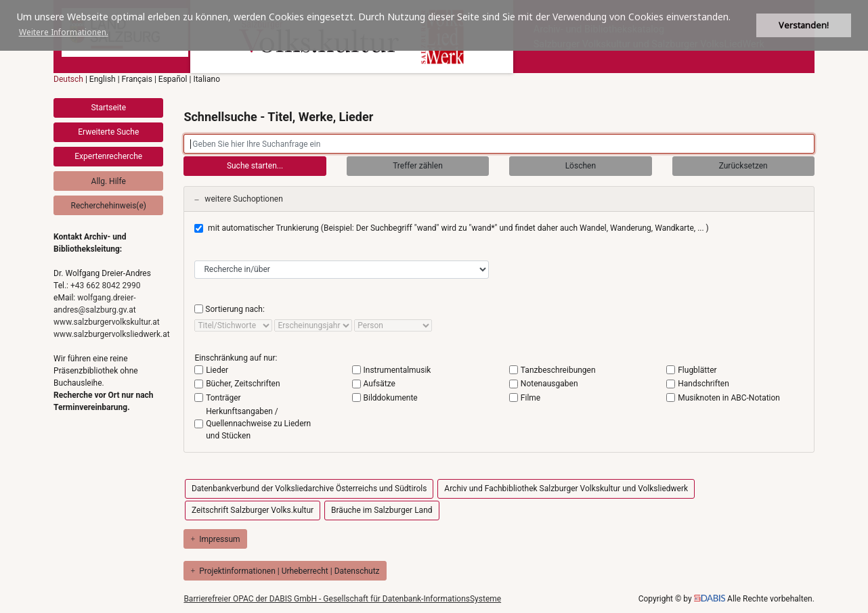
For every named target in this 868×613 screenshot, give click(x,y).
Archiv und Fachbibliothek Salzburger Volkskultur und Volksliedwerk (566, 489)
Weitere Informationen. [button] (64, 32)
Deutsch (68, 79)
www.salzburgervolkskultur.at (107, 322)
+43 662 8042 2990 (105, 286)
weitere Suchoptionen (238, 199)
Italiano (207, 79)
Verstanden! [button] (804, 25)
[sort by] (233, 325)
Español (173, 79)
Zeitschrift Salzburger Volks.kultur (253, 510)
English (103, 79)
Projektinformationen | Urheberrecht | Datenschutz (285, 571)
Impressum (215, 539)
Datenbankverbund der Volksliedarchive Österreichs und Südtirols (309, 489)
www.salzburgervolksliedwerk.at (112, 334)
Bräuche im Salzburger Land (382, 510)
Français (137, 79)
